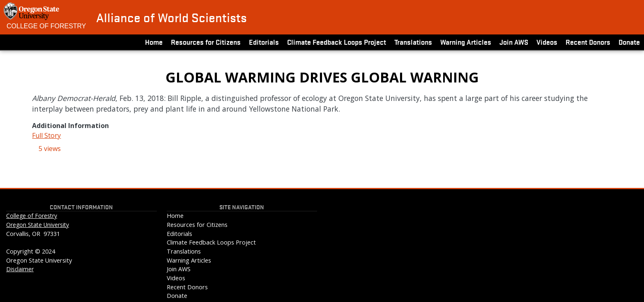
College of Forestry (46, 26)
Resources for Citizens (206, 42)
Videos (547, 42)
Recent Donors (588, 42)
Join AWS (514, 42)
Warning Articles (466, 42)
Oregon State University (38, 225)
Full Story (46, 135)
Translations (413, 42)
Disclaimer (20, 269)
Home (154, 42)
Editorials (264, 42)
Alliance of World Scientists (171, 17)
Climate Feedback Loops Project (337, 42)
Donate (629, 42)
